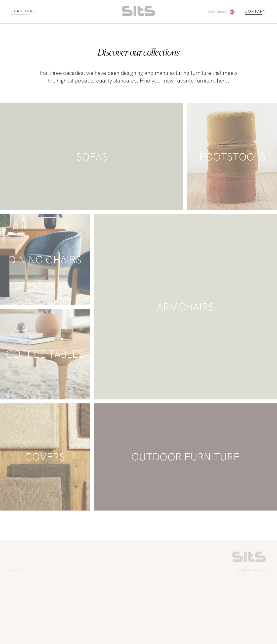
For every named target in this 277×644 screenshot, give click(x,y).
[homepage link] (138, 15)
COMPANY (255, 12)
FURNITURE (23, 11)
